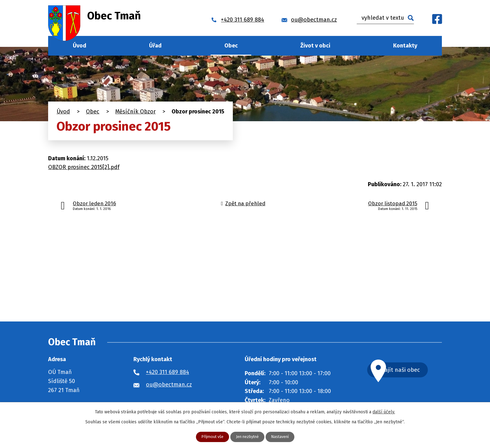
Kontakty (405, 46)
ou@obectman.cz (169, 385)
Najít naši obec (412, 371)
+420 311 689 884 (167, 372)
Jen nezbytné (247, 437)
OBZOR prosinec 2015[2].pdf (84, 167)
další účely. (384, 411)
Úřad (155, 46)
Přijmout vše (210, 437)
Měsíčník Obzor (135, 112)
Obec (231, 46)
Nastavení (283, 437)
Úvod (80, 46)
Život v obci (315, 46)
